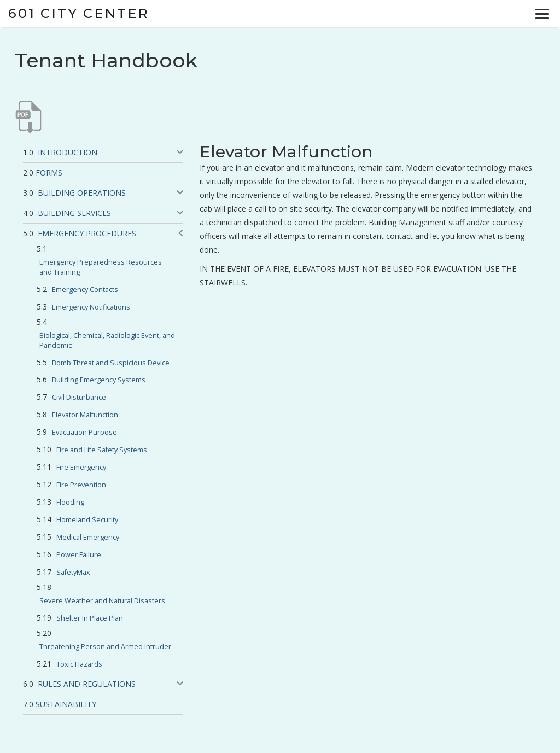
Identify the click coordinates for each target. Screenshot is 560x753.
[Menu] (542, 14)
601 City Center (79, 13)
